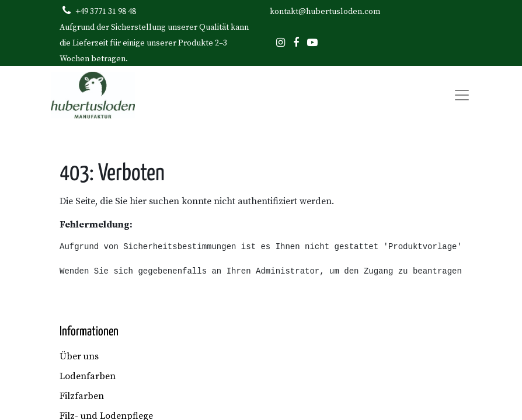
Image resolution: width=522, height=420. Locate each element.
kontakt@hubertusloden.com (325, 12)
